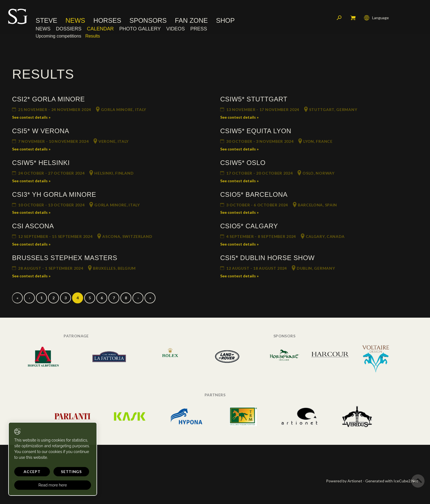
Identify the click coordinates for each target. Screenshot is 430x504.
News (75, 21)
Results (93, 36)
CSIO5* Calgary (249, 226)
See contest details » (31, 117)
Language (376, 18)
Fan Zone (191, 21)
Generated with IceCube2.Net (392, 481)
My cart (353, 18)
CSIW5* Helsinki (41, 163)
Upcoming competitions (58, 36)
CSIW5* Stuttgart (254, 99)
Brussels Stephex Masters (65, 258)
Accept (32, 472)
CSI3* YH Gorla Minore (54, 194)
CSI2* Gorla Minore (48, 99)
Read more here (53, 485)
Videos (176, 29)
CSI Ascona (33, 226)
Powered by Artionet (344, 481)
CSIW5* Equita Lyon (256, 131)
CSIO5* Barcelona (254, 194)
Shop (225, 21)
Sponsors (148, 21)
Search (339, 18)
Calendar (100, 29)
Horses (107, 21)
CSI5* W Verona (41, 131)
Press (199, 29)
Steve (46, 21)
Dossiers (69, 29)
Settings (71, 472)
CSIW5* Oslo (243, 163)
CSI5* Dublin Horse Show (267, 258)
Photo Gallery (140, 29)
